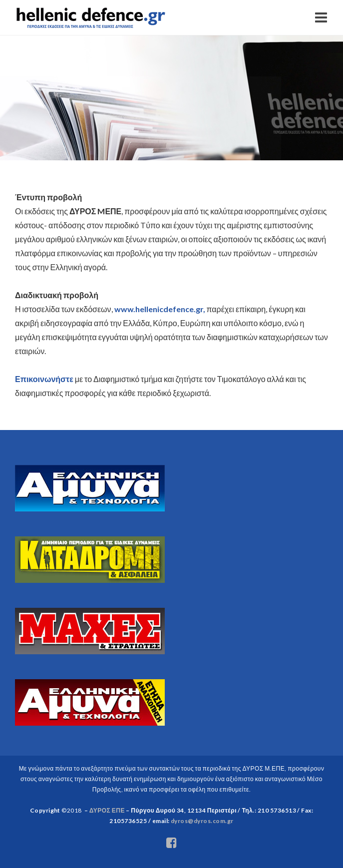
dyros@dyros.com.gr (202, 821)
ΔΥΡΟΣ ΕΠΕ (107, 810)
